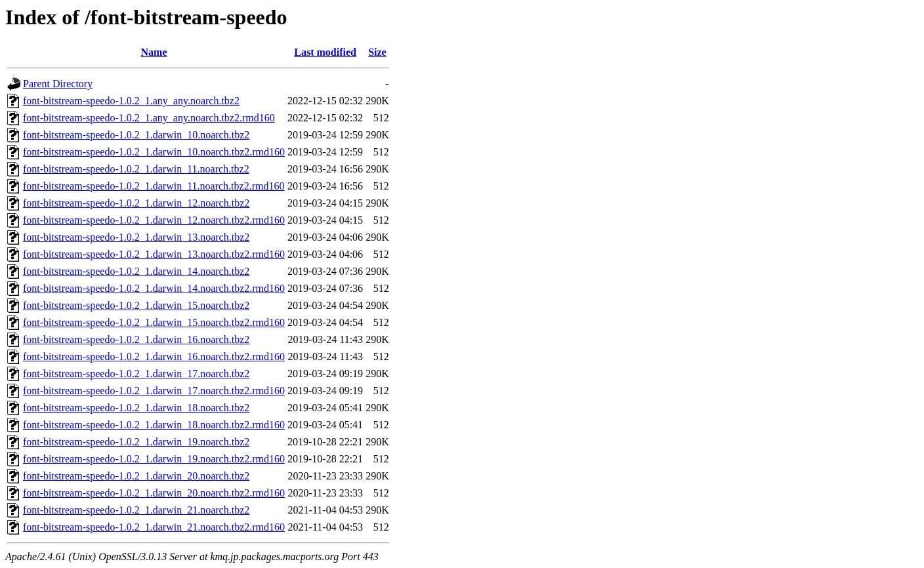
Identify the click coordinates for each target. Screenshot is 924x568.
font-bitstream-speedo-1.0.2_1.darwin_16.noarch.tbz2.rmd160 (154, 356)
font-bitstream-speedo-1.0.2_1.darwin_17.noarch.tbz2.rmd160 (154, 391)
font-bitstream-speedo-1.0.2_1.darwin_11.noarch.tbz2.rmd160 (154, 186)
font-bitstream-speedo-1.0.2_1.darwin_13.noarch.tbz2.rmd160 (154, 254)
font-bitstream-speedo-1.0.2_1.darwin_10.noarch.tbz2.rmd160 (154, 152)
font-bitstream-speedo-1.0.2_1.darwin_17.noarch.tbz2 (136, 374)
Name (154, 52)
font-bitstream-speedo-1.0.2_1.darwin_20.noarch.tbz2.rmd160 (154, 493)
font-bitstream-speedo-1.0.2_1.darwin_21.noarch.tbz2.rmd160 (154, 527)
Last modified (325, 52)
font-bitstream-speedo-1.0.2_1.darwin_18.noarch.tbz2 (136, 408)
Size (377, 52)
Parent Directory (58, 84)
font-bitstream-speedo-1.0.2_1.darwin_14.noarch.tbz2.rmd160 (154, 288)
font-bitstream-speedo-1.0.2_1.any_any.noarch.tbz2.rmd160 (149, 118)
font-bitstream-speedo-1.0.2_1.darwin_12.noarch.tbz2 (136, 203)
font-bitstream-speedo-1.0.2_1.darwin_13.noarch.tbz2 (136, 237)
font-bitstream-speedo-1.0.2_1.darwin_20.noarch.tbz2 (136, 476)
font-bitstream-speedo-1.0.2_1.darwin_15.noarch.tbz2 (136, 305)
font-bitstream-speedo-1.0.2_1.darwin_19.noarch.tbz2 (136, 442)
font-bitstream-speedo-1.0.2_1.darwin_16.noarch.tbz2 (136, 339)
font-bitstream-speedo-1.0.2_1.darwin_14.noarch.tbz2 (136, 271)
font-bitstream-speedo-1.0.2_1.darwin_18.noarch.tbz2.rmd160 (154, 425)
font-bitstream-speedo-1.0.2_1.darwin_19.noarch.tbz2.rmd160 (154, 459)
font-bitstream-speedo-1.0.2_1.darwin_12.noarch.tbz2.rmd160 (154, 220)
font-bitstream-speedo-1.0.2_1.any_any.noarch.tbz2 (131, 101)
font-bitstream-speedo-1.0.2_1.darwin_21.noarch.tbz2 (136, 510)
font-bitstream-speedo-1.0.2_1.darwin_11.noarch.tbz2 (136, 169)
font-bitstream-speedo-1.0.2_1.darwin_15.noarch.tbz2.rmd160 (154, 322)
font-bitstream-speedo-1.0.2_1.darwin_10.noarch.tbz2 (136, 135)
